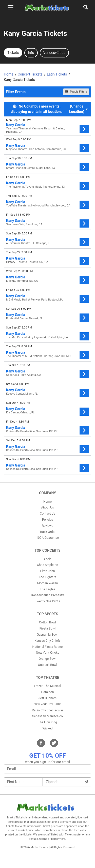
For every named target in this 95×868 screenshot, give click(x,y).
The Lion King (48, 722)
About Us (47, 507)
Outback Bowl (48, 665)
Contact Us (47, 514)
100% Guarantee (48, 538)
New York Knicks (48, 653)
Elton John (47, 571)
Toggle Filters (76, 92)
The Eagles (47, 589)
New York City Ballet (48, 704)
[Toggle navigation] (11, 7)
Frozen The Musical (48, 686)
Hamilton (48, 692)
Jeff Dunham (48, 698)
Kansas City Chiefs (48, 641)
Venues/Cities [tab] (54, 53)
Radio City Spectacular (48, 710)
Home (48, 502)
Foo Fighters (47, 577)
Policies (48, 520)
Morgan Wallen (47, 583)
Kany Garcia (16, 125)
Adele (48, 559)
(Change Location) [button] (79, 109)
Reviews (48, 526)
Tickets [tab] (13, 53)
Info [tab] (31, 53)
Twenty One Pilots (48, 601)
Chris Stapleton (48, 565)
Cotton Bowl (48, 622)
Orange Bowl (48, 659)
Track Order (48, 532)
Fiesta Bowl (48, 628)
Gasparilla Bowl (48, 635)
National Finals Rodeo (48, 647)
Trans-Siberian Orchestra (48, 595)
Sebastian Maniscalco (48, 716)
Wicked (48, 728)
